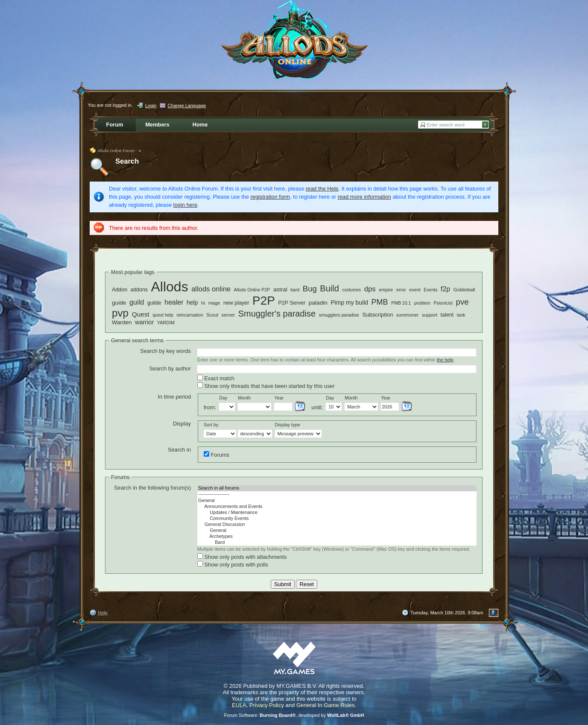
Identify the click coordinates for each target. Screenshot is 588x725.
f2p (445, 289)
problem (422, 303)
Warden (122, 322)
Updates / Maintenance (337, 513)
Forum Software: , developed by (294, 715)
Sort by (211, 425)
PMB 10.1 (401, 303)
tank (461, 315)
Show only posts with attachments (242, 557)
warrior (144, 322)
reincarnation (190, 315)
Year (279, 398)
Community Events (337, 519)
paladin (318, 303)
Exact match (216, 378)
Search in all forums (337, 488)
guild (137, 302)
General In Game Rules (326, 705)
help (192, 302)
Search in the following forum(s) (152, 488)
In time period (174, 397)
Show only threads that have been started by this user (266, 386)
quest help (163, 315)
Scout (212, 315)
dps (370, 289)
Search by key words (165, 351)
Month (244, 398)
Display (182, 424)
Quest (141, 314)
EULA (239, 705)
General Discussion (337, 525)
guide (119, 303)
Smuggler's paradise (277, 314)
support (430, 315)
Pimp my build (349, 302)
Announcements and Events (337, 507)
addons (139, 290)
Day (223, 398)
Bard (337, 543)
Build (329, 288)
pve (462, 302)
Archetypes (337, 537)
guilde (154, 303)
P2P (264, 301)
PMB (380, 302)
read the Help (322, 189)
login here (185, 205)
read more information (364, 197)
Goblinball (464, 290)
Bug (310, 289)
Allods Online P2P (252, 290)
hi (203, 303)
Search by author (170, 368)
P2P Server (292, 303)
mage (214, 303)
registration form (270, 197)
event (415, 290)
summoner (407, 315)
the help (445, 360)
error (401, 290)
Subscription (377, 315)
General (337, 501)
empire (386, 290)
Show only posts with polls (233, 564)
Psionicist (443, 303)
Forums (216, 455)
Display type (288, 425)
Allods (169, 287)
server (228, 315)
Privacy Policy (267, 705)
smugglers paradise (339, 315)
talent (447, 315)
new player (236, 303)
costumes (351, 290)
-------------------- (337, 494)
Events (430, 290)
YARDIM (166, 323)
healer (174, 302)
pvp (120, 313)
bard (295, 290)
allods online (211, 289)
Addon (120, 290)
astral (280, 289)
